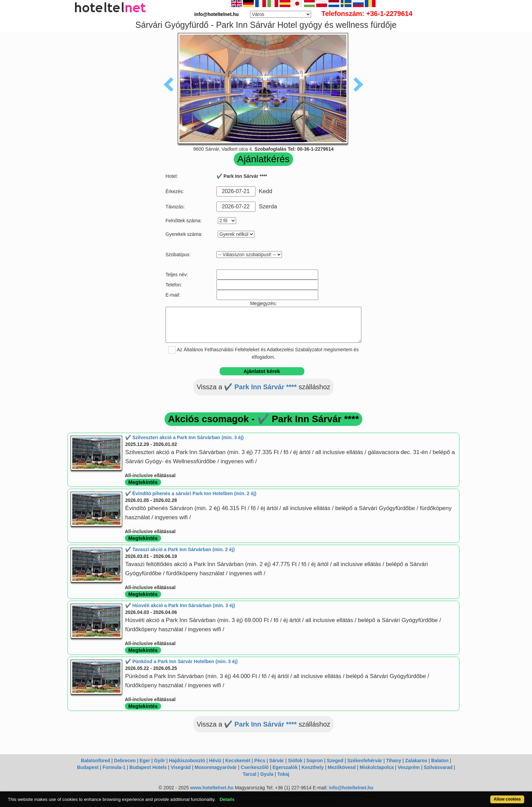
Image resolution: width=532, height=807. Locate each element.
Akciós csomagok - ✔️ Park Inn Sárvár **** (263, 419)
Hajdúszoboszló (187, 761)
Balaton (440, 761)
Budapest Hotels (148, 767)
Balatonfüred (95, 761)
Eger (145, 761)
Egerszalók (285, 767)
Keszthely (313, 767)
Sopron (315, 761)
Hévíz (215, 761)
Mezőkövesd (341, 767)
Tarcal (249, 774)
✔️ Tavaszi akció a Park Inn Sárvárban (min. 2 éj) (180, 549)
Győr (160, 761)
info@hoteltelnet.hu (351, 788)
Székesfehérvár (365, 761)
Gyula (267, 774)
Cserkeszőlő (254, 767)
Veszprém (409, 767)
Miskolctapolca (377, 767)
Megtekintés (143, 482)
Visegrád (181, 767)
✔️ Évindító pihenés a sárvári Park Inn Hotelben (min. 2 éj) (191, 493)
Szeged (335, 761)
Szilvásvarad (438, 767)
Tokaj (283, 774)
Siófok (295, 761)
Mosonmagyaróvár (215, 767)
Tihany (394, 761)
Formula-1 (114, 767)
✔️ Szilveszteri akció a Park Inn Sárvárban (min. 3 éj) (184, 437)
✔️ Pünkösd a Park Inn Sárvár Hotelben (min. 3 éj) (181, 661)
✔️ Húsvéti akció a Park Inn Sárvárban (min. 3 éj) (180, 605)
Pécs (260, 761)
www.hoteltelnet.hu (212, 788)
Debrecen (125, 761)
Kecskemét (238, 761)
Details (227, 799)
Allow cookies (507, 799)
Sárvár (277, 761)
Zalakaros (416, 761)
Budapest (88, 767)
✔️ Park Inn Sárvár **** (260, 387)
